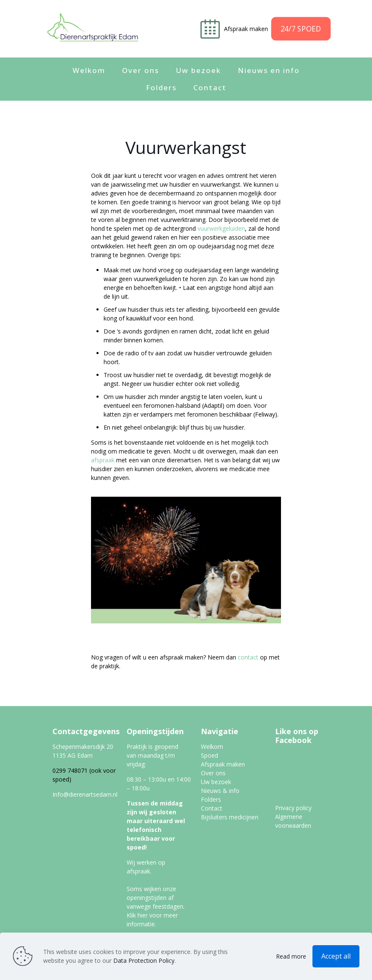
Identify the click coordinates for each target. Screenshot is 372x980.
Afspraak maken (247, 29)
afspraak (103, 460)
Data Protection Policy (144, 960)
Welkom (212, 747)
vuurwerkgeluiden (221, 228)
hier (143, 915)
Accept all (336, 956)
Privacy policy (293, 808)
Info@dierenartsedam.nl (85, 794)
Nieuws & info (220, 791)
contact (248, 657)
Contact (212, 808)
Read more (291, 956)
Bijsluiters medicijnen (230, 817)
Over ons (213, 773)
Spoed (209, 755)
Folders (211, 799)
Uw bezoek (216, 782)
